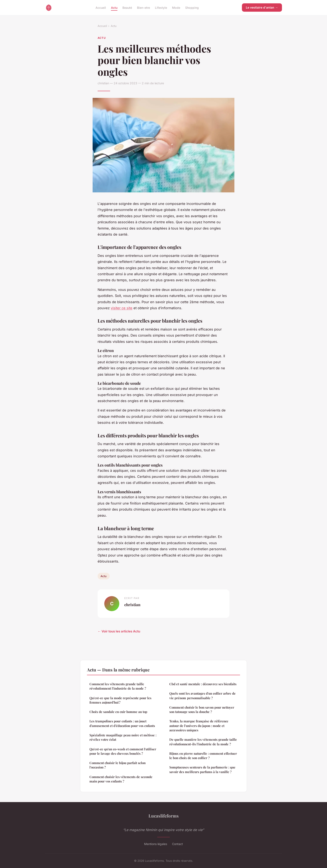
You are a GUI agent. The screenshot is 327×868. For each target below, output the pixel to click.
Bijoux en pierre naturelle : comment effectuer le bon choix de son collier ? (203, 756)
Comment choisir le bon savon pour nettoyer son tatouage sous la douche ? (202, 710)
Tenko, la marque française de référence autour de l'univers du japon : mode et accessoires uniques (199, 726)
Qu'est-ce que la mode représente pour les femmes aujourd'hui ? (120, 700)
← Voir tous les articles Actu (119, 631)
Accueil (101, 7)
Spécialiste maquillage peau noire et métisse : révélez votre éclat (123, 737)
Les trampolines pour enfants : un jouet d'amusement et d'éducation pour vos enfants (122, 723)
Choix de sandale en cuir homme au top (118, 712)
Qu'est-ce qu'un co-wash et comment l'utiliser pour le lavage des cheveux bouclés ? (123, 751)
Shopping (192, 7)
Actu (114, 7)
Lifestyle (161, 7)
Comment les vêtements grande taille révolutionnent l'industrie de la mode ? (118, 686)
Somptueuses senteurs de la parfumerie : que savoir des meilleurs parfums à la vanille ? (202, 769)
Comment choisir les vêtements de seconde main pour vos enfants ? (121, 779)
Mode (176, 7)
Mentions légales (156, 844)
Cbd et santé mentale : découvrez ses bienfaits (203, 684)
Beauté (127, 7)
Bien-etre (143, 7)
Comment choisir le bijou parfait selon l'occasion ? (118, 765)
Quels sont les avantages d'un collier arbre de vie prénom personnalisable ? (202, 696)
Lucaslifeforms (164, 816)
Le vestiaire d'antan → (262, 7)
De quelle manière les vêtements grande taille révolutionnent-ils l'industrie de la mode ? (203, 742)
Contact (177, 844)
